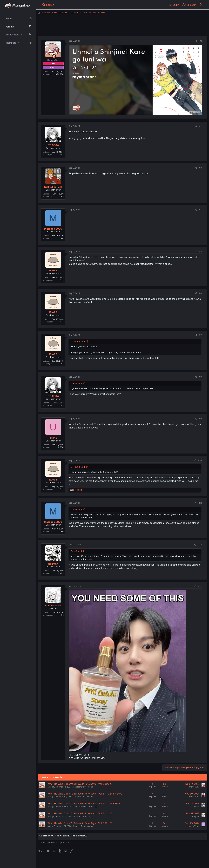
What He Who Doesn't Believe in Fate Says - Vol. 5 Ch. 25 (80, 823)
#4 (200, 210)
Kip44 (197, 806)
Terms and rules (98, 861)
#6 (200, 293)
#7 (200, 335)
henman (53, 564)
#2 (200, 126)
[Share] (196, 41)
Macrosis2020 (53, 229)
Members (11, 43)
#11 (200, 503)
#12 (200, 545)
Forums (10, 27)
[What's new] (201, 5)
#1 (201, 41)
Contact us (80, 861)
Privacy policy (117, 861)
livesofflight (194, 826)
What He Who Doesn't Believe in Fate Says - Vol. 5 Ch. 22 (80, 784)
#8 (200, 377)
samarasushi (53, 605)
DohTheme (176, 863)
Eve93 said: (77, 383)
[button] (22, 35)
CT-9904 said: (78, 341)
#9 (200, 419)
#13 (200, 586)
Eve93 (53, 270)
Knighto (196, 816)
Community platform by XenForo (181, 861)
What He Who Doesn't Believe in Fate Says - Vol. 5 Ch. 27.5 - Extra (85, 794)
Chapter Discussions (83, 787)
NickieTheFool (53, 187)
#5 (200, 251)
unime (53, 438)
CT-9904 (53, 145)
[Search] (48, 5)
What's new (12, 35)
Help (131, 861)
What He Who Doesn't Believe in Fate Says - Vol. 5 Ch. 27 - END (84, 804)
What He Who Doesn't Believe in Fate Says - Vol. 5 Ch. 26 (80, 813)
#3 (200, 168)
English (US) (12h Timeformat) (54, 861)
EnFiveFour (194, 797)
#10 (200, 460)
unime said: (77, 509)
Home (9, 18)
